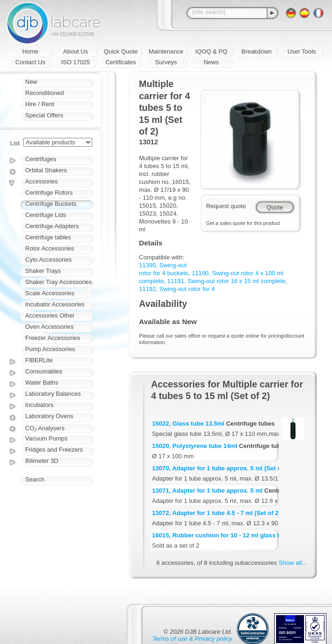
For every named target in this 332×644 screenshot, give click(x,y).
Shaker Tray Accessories (59, 282)
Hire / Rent (40, 104)
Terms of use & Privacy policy (192, 639)
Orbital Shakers (46, 170)
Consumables (44, 371)
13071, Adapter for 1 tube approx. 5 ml (207, 491)
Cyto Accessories (48, 260)
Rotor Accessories (50, 248)
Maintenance (166, 51)
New (31, 82)
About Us (75, 51)
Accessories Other (50, 315)
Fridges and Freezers (54, 450)
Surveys (166, 62)
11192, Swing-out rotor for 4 (177, 289)
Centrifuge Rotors (49, 193)
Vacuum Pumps (46, 438)
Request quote (226, 206)
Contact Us (30, 62)
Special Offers (44, 115)
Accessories (41, 181)
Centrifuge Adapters (52, 226)
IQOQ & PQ (211, 51)
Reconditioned (45, 93)
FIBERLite (39, 360)
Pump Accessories (50, 349)
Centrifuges (41, 159)
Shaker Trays (43, 271)
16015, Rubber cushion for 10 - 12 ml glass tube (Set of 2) (235, 535)
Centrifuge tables (48, 237)
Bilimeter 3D (42, 461)
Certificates (121, 62)
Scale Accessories (50, 293)
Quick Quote (121, 51)
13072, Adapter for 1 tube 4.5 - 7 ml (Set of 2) (216, 513)
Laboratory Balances (53, 394)
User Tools (301, 51)
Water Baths (42, 383)
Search (35, 479)
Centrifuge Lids (45, 215)
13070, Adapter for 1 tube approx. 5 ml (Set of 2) (221, 468)
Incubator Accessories (55, 304)
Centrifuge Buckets (51, 204)
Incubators (39, 405)
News (211, 62)
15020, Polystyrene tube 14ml (195, 446)
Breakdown (256, 51)
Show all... (293, 563)
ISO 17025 (76, 62)
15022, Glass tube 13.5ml (188, 424)
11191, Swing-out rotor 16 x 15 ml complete (227, 281)
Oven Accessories (49, 327)
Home (31, 51)
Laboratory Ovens (49, 416)
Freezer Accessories (53, 338)
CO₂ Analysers (45, 428)
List (15, 143)
